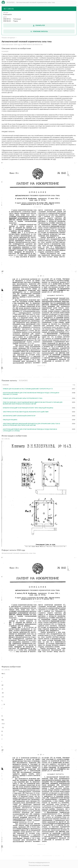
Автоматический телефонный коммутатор (19, 416)
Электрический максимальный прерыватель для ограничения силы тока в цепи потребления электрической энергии (31, 424)
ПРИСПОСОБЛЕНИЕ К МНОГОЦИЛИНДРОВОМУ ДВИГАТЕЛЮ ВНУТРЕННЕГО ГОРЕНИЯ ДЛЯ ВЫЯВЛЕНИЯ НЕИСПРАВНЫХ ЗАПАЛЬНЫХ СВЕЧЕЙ (33, 403)
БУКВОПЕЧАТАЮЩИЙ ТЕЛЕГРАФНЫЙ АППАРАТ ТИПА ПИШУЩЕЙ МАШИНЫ (28, 408)
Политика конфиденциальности (39, 862)
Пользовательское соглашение (39, 865)
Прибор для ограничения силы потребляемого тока (23, 398)
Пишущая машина (10, 420)
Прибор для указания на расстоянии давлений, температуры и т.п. (28, 389)
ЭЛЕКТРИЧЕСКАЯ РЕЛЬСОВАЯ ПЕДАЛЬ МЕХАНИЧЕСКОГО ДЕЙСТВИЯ (26, 412)
